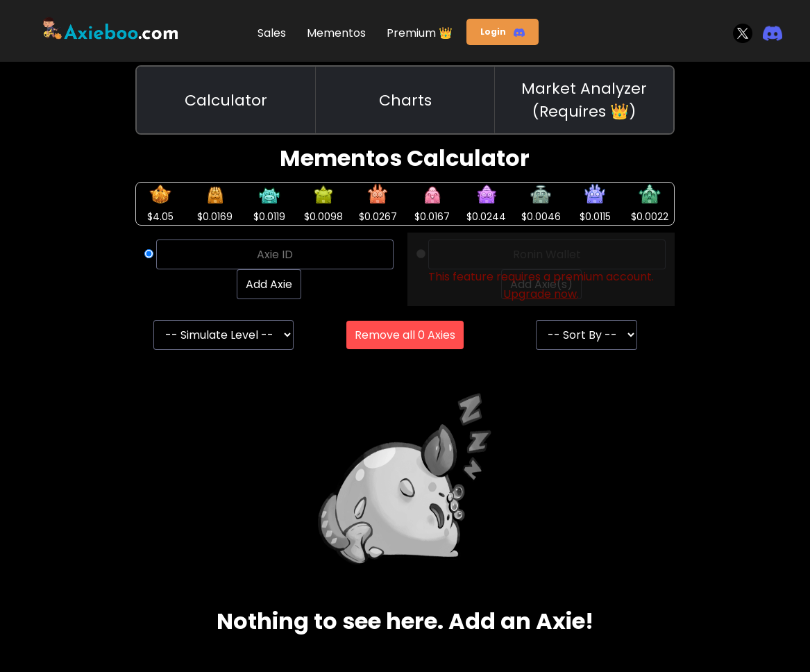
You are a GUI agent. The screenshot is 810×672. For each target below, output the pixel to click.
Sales (272, 33)
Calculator (226, 100)
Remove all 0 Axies (405, 335)
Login (503, 32)
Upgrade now (540, 294)
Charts (405, 100)
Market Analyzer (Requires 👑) (584, 100)
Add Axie (269, 284)
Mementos (336, 33)
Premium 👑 (420, 33)
